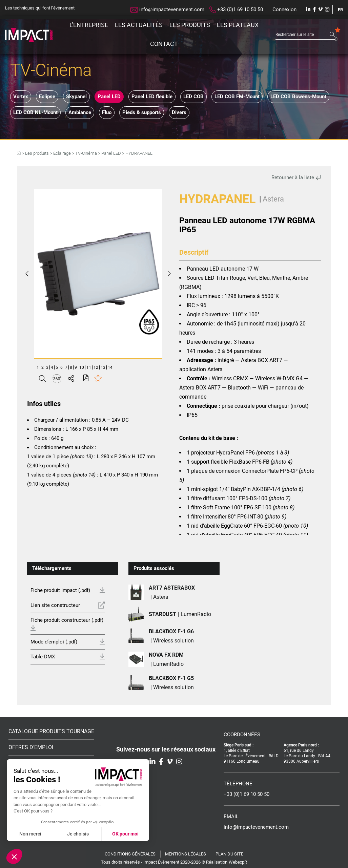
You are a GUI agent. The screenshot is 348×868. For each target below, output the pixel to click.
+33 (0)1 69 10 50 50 (236, 10)
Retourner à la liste (296, 177)
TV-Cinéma (86, 153)
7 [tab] (66, 367)
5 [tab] (57, 367)
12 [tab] (96, 367)
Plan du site (229, 854)
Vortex (21, 97)
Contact (164, 44)
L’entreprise (89, 25)
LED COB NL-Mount (35, 112)
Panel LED (109, 97)
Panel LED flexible (152, 97)
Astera (273, 199)
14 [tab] (110, 367)
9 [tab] (76, 367)
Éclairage (62, 153)
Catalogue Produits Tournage (51, 732)
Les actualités (139, 25)
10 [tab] (82, 367)
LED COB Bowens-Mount (298, 97)
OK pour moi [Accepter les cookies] (125, 834)
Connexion (284, 9)
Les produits (190, 25)
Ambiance (80, 112)
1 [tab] (38, 367)
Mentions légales (186, 854)
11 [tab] (89, 367)
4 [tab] (52, 367)
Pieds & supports (142, 112)
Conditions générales (130, 854)
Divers (179, 112)
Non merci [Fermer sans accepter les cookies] (30, 834)
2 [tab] (43, 367)
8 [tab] (71, 367)
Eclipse (47, 97)
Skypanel (76, 97)
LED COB (193, 97)
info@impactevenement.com (167, 9)
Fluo (107, 112)
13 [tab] (103, 367)
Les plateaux (238, 25)
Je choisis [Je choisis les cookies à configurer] (78, 834)
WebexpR (238, 862)
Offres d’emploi (31, 747)
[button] (14, 856)
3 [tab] (47, 367)
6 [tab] (62, 367)
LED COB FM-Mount (237, 97)
